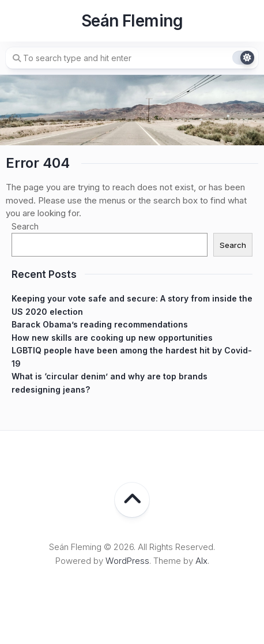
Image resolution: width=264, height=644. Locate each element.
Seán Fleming (132, 21)
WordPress (127, 561)
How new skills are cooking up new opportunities (112, 338)
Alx (201, 561)
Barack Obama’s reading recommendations (100, 324)
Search (25, 226)
